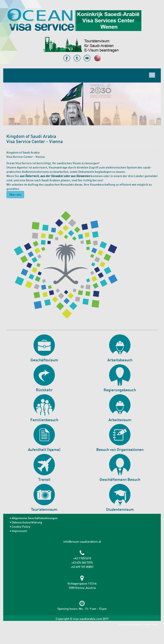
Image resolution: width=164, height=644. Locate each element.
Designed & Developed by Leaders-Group (138, 624)
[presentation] (36, 631)
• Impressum (18, 531)
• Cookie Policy (20, 527)
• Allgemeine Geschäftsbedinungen (34, 518)
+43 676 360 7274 (82, 562)
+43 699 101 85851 (82, 567)
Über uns (15, 194)
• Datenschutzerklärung (26, 522)
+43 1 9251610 (82, 558)
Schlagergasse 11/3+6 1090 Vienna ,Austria (82, 583)
